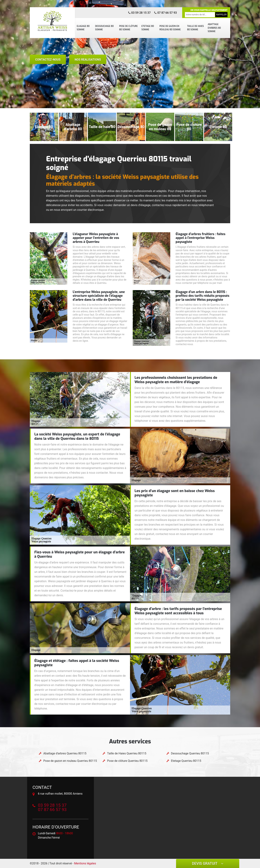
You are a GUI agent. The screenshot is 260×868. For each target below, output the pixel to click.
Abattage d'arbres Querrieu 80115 (65, 753)
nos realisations (88, 60)
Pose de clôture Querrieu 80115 (127, 761)
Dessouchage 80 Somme (104, 28)
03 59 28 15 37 (139, 13)
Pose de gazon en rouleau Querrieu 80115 (70, 761)
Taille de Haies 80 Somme (195, 28)
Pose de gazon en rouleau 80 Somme (170, 28)
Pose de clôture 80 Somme (128, 28)
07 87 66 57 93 (165, 13)
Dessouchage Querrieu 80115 (190, 753)
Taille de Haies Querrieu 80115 (127, 753)
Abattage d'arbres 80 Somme (214, 28)
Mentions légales (85, 863)
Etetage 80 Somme (148, 28)
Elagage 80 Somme (83, 28)
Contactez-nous (48, 60)
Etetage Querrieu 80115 (186, 761)
